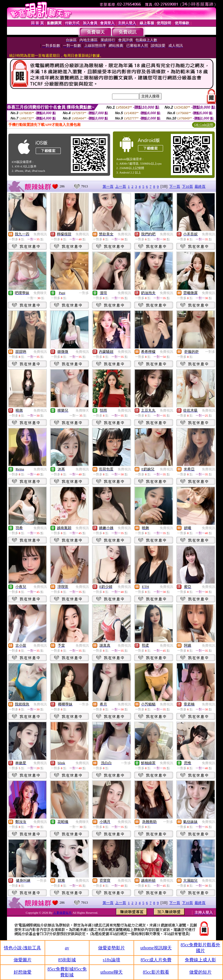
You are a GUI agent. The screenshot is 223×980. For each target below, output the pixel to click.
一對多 (84, 293)
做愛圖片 (23, 960)
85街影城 (67, 960)
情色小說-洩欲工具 (22, 948)
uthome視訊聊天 (156, 948)
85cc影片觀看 (156, 972)
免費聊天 (40, 293)
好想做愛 (23, 972)
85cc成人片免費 (156, 960)
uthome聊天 (111, 972)
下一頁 (175, 186)
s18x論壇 (111, 960)
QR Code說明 (204, 125)
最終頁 (200, 186)
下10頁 (187, 186)
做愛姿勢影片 (111, 948)
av (67, 948)
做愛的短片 (200, 972)
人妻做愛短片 (63, 913)
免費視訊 (40, 234)
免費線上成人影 (200, 960)
